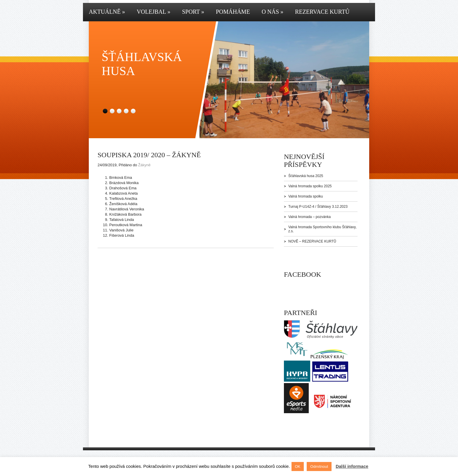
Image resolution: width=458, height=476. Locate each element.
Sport (193, 12)
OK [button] (298, 467)
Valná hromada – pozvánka (309, 217)
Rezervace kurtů (322, 12)
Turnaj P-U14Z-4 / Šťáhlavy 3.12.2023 (318, 207)
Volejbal (153, 12)
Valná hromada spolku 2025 (310, 186)
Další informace (352, 466)
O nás (273, 12)
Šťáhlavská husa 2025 (306, 176)
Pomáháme (233, 12)
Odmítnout (319, 467)
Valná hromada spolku (306, 196)
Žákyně (144, 165)
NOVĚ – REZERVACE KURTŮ (312, 241)
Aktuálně (107, 12)
